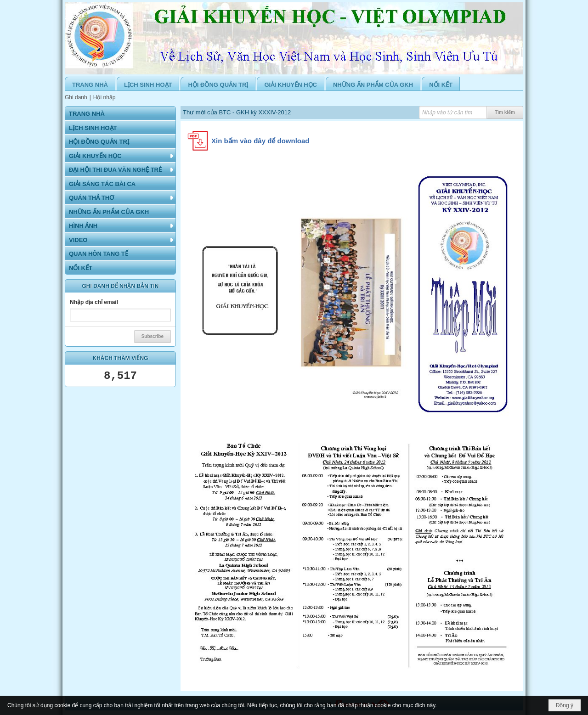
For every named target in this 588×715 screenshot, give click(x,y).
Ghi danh (76, 97)
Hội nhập (105, 97)
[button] (120, 155)
